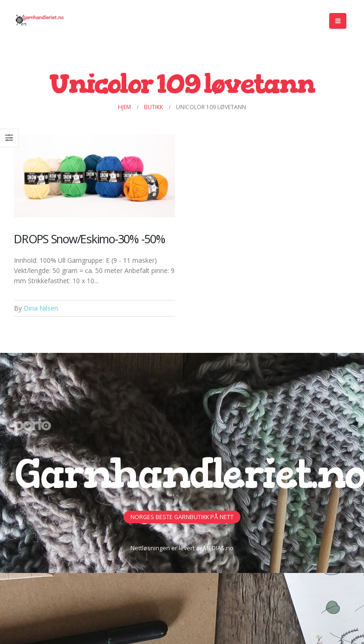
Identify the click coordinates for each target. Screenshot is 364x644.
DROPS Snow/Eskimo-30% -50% (89, 239)
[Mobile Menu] (338, 21)
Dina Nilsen (41, 308)
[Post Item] (94, 176)
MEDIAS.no (218, 548)
